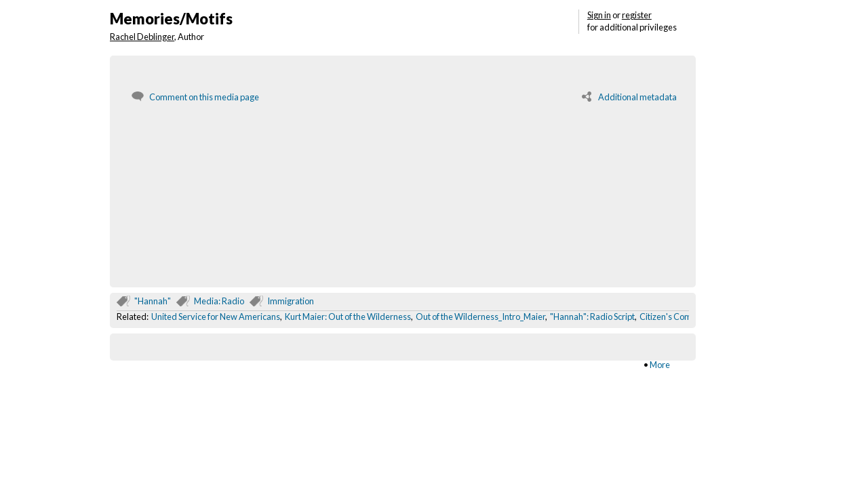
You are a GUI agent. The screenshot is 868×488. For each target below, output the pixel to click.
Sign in (599, 15)
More (660, 365)
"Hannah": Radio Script (592, 317)
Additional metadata (637, 97)
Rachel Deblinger (142, 37)
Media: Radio (219, 301)
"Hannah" (153, 301)
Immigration (291, 301)
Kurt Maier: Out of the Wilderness (348, 317)
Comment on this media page (204, 97)
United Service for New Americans (216, 317)
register (637, 15)
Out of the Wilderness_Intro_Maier (480, 317)
